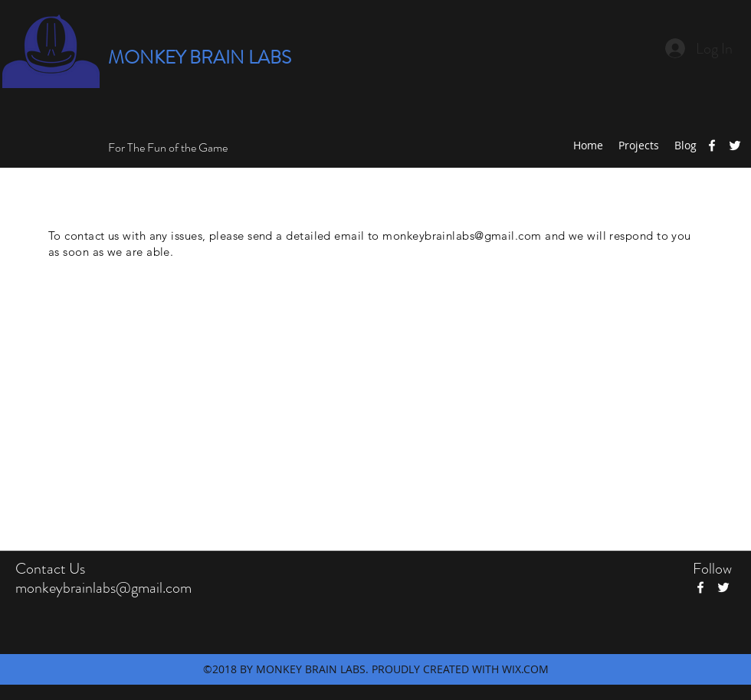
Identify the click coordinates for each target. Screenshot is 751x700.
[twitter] (735, 146)
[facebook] (712, 146)
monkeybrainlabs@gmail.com (462, 236)
